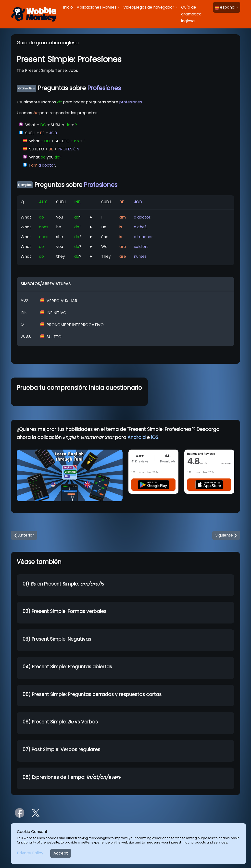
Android (137, 437)
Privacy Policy (30, 853)
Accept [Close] (61, 853)
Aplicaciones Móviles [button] (97, 7)
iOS (155, 437)
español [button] (225, 7)
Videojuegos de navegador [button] (149, 7)
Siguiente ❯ (226, 535)
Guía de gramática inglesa (191, 14)
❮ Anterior (24, 535)
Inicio (68, 7)
